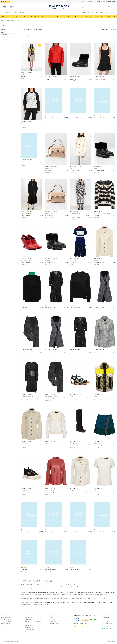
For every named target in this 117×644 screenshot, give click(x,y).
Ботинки (72, 78)
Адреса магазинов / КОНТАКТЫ (9, 641)
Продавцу (86, 13)
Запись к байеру (29, 628)
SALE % (2, 13)
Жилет (23, 74)
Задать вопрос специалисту (109, 626)
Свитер (47, 78)
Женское (4, 30)
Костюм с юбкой (50, 116)
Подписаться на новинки (32, 632)
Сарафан (96, 78)
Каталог (9, 20)
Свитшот (23, 123)
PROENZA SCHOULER (18, 20)
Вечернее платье (99, 530)
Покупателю (93, 13)
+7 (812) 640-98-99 (8, 7)
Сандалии (72, 396)
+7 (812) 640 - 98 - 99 (107, 624)
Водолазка (24, 306)
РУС (109, 17)
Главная (3, 20)
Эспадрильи (73, 530)
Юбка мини (97, 443)
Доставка (52, 628)
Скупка (51, 617)
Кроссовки (24, 490)
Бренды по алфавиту (6, 622)
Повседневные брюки (27, 351)
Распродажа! (4, 35)
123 (114, 17)
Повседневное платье (76, 116)
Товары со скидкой (6, 619)
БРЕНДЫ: (3, 17)
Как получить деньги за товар (33, 622)
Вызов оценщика (30, 630)
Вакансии (3, 630)
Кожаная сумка (49, 168)
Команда (3, 632)
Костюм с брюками (99, 351)
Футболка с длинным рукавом (102, 214)
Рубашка (72, 168)
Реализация (53, 622)
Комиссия (52, 619)
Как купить (28, 619)
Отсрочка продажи (54, 624)
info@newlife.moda (106, 619)
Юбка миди (24, 568)
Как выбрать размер (6, 626)
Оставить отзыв (5, 628)
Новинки (9, 13)
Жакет (47, 568)
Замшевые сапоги (74, 443)
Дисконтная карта (6, 624)
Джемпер (72, 306)
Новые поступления (6, 617)
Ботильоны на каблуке (27, 261)
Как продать (28, 617)
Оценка (51, 626)
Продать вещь (6, 2)
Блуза (96, 490)
